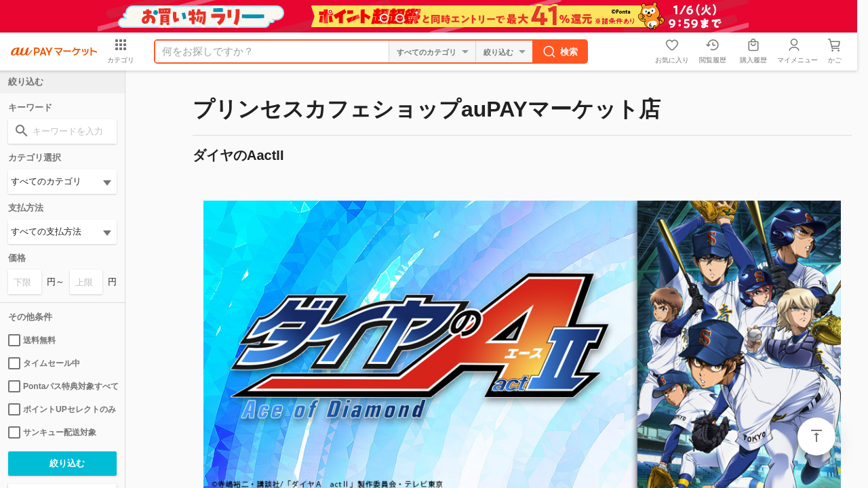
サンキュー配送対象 (52, 432)
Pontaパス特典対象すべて (62, 386)
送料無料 (32, 340)
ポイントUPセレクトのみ (62, 409)
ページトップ (816, 436)
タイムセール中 (44, 363)
